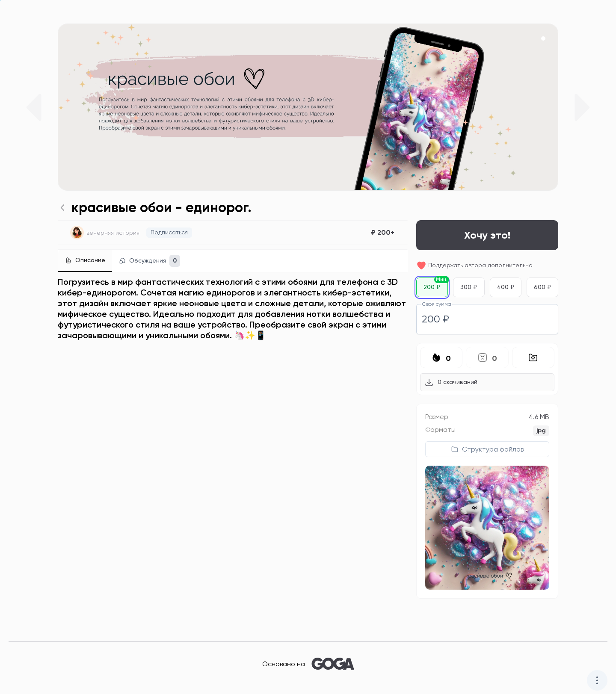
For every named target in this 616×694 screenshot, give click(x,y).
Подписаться (169, 232)
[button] (543, 38)
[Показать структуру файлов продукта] (487, 449)
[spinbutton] (487, 319)
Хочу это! (487, 235)
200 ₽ (436, 284)
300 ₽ (472, 284)
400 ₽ (509, 284)
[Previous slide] (34, 107)
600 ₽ (546, 284)
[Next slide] (582, 107)
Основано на (308, 664)
